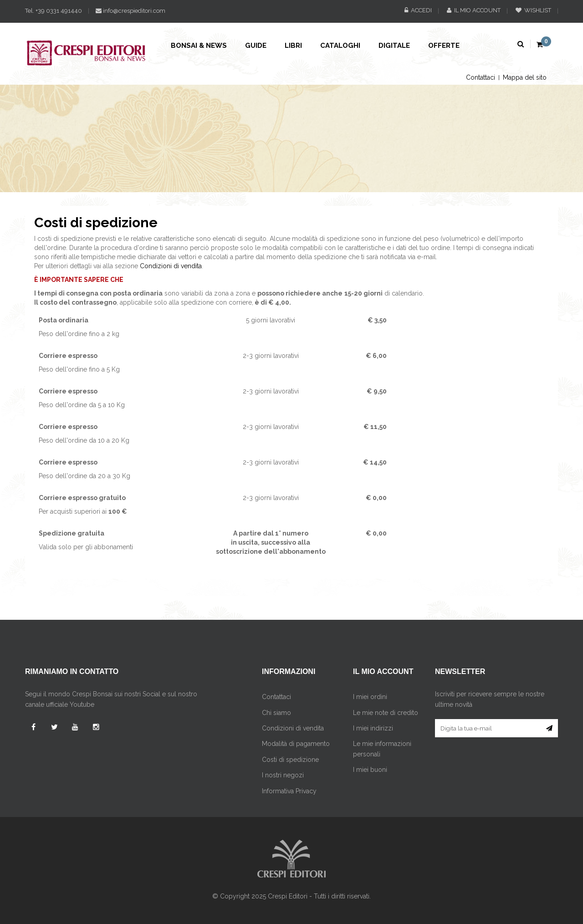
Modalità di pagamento (296, 744)
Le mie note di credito (386, 713)
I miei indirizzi (373, 728)
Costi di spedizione (290, 760)
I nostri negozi (283, 775)
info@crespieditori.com (130, 11)
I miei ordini (370, 697)
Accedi (418, 10)
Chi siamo (276, 713)
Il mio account (474, 10)
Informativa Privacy (289, 791)
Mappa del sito (525, 77)
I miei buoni (370, 770)
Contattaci (481, 77)
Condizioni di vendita (171, 266)
